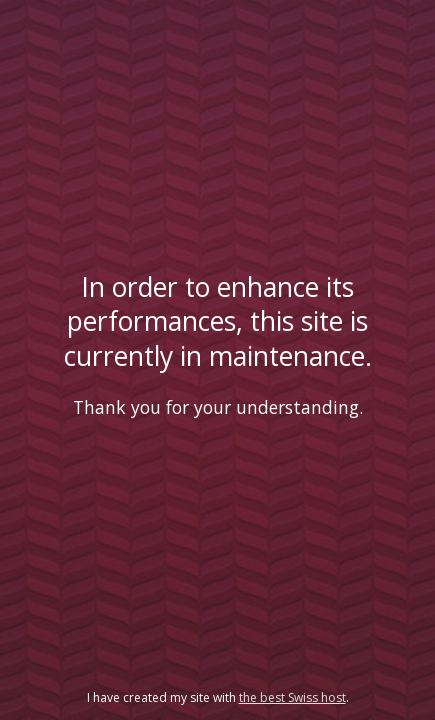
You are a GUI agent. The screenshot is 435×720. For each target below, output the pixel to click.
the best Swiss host (292, 697)
